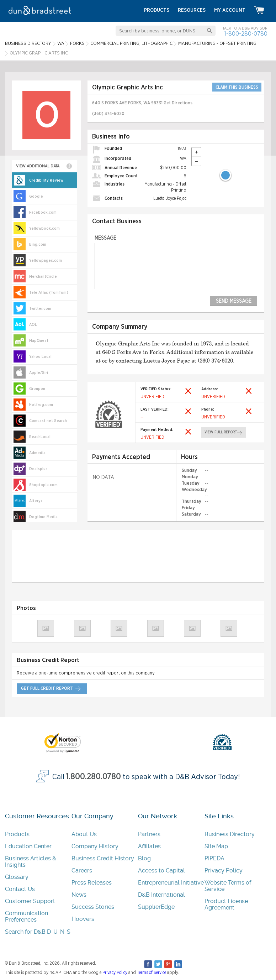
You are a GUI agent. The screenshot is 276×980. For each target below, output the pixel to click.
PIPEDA (214, 858)
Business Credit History (103, 858)
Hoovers (83, 919)
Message (105, 238)
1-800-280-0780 (246, 34)
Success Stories (93, 907)
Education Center (28, 846)
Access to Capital (161, 870)
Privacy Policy (224, 870)
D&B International (161, 895)
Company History (95, 846)
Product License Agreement (226, 904)
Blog (144, 858)
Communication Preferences (26, 916)
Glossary (17, 877)
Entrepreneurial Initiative (171, 883)
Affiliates (149, 846)
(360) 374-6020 (108, 114)
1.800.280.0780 (94, 776)
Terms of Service (152, 973)
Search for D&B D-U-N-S (38, 932)
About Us (84, 834)
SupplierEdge (156, 907)
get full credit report (47, 688)
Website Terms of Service (228, 886)
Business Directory (230, 834)
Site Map (216, 846)
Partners (149, 834)
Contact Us (20, 889)
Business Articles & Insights (31, 862)
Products (17, 834)
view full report (221, 432)
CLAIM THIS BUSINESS (237, 87)
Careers (82, 870)
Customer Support (30, 901)
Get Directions (178, 103)
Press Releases (92, 883)
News (79, 895)
